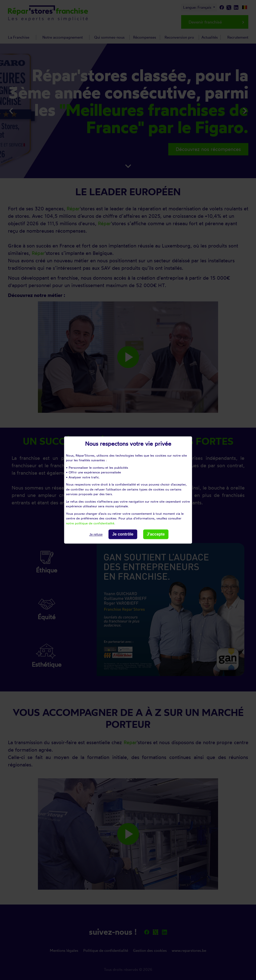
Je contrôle (123, 534)
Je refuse (96, 534)
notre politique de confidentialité (90, 523)
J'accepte (156, 534)
